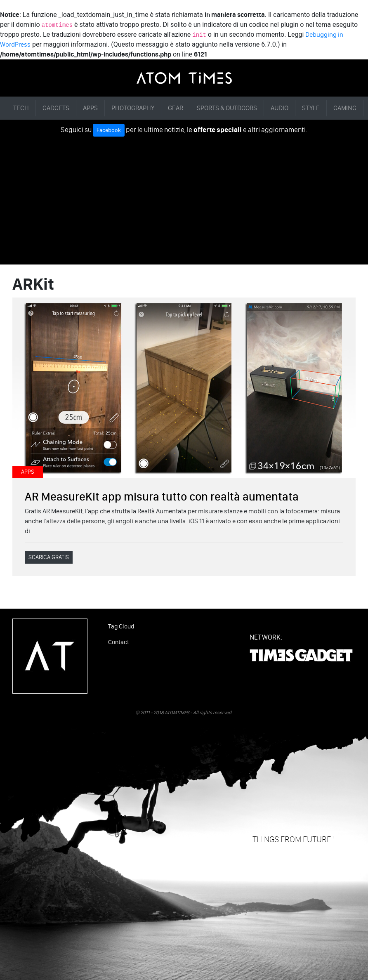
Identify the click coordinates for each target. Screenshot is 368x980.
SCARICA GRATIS (49, 557)
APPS (90, 108)
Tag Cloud (121, 626)
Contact (119, 642)
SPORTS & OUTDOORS (227, 108)
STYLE (311, 108)
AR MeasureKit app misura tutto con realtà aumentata (162, 496)
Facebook (109, 130)
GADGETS (56, 108)
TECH (21, 108)
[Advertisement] (184, 198)
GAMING (345, 108)
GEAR (176, 108)
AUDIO (280, 108)
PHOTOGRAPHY (133, 108)
